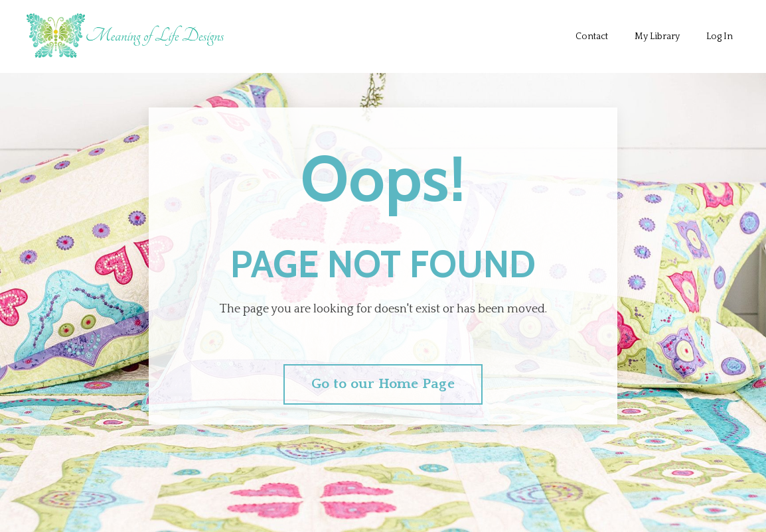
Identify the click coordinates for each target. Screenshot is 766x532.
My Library (657, 36)
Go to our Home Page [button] (383, 384)
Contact (592, 36)
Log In (720, 36)
